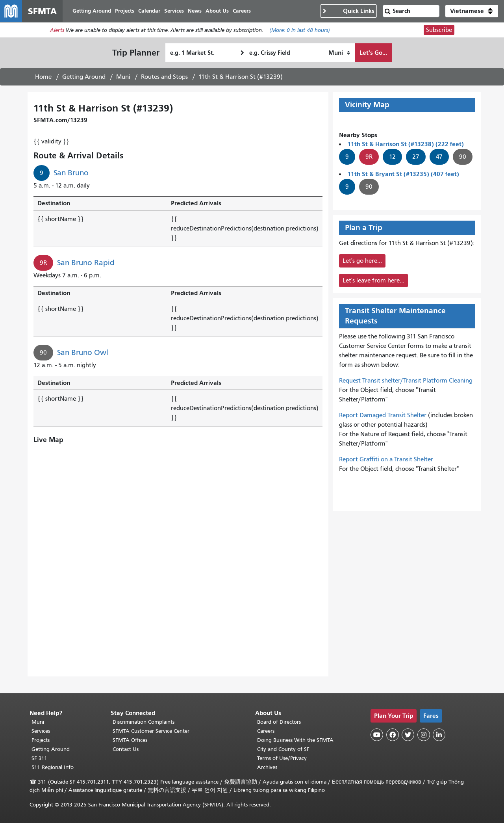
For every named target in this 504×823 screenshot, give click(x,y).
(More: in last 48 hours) (300, 30)
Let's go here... (362, 261)
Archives (267, 767)
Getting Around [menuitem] (92, 11)
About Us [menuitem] (217, 11)
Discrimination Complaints (144, 722)
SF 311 (39, 758)
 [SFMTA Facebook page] (393, 735)
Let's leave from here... (373, 281)
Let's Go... (373, 53)
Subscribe (439, 30)
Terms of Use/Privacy (282, 758)
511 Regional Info (53, 767)
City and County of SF (283, 749)
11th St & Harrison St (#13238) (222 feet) (406, 144)
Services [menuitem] (174, 11)
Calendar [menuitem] (149, 11)
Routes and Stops (164, 77)
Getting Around (84, 77)
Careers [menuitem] (242, 11)
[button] (472, 11)
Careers (266, 731)
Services (41, 731)
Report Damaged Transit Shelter (383, 415)
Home (43, 77)
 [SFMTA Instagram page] (424, 735)
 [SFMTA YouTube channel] (377, 735)
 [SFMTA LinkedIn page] (439, 735)
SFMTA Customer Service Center (151, 731)
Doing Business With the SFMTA (295, 740)
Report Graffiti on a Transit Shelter (386, 459)
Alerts (57, 30)
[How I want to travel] (339, 53)
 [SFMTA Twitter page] (408, 735)
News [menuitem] (195, 11)
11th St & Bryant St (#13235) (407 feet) (403, 174)
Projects (41, 740)
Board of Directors (279, 722)
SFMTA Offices (130, 740)
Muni (123, 77)
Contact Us (126, 749)
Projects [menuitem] (125, 11)
